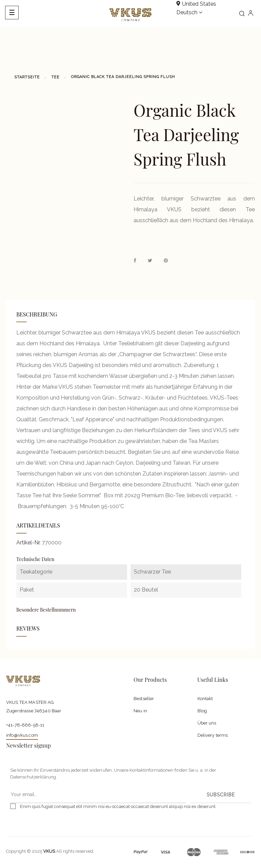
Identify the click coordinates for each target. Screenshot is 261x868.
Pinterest (166, 261)
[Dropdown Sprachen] (189, 13)
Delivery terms (213, 735)
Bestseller (144, 699)
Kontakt (205, 699)
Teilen (135, 261)
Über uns (207, 723)
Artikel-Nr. (28, 543)
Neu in (140, 711)
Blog (202, 711)
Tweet (150, 261)
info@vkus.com (22, 735)
